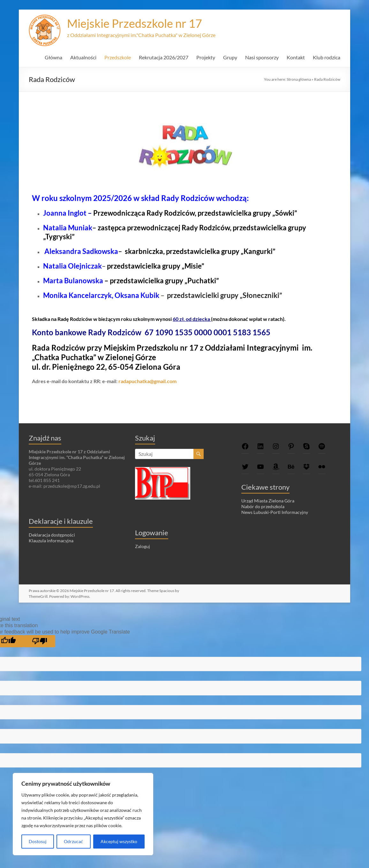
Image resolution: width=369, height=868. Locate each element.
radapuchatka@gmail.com (147, 381)
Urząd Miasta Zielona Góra (268, 501)
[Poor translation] (40, 641)
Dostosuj (38, 841)
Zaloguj (143, 546)
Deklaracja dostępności (52, 535)
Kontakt (296, 57)
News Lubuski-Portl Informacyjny (275, 512)
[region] (83, 814)
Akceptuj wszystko (119, 841)
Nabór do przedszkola (263, 506)
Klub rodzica (327, 57)
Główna (53, 57)
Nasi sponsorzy (262, 57)
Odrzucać (73, 841)
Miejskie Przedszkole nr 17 (135, 23)
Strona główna (299, 79)
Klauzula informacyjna (51, 541)
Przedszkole (118, 57)
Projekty (206, 57)
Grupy (230, 57)
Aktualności (83, 57)
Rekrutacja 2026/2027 (164, 57)
